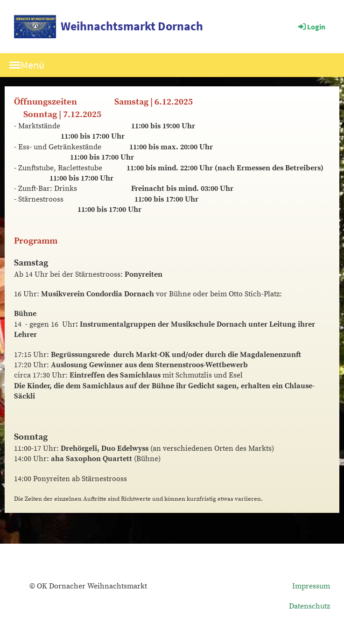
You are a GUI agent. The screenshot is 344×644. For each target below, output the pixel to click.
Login (311, 27)
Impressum (311, 586)
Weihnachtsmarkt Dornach (132, 26)
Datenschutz (309, 606)
